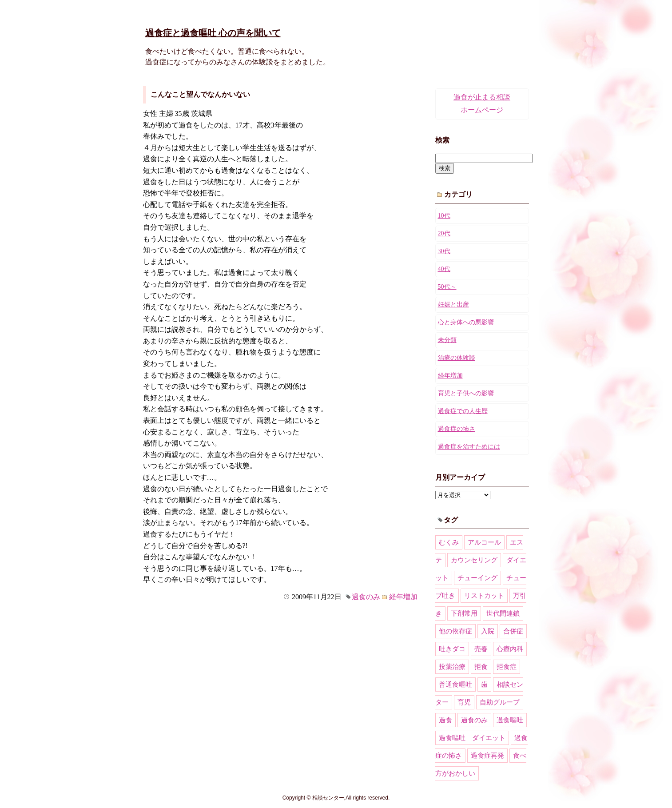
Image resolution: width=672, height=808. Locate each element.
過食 (445, 720)
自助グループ (500, 702)
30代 (444, 251)
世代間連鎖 (503, 613)
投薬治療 (452, 667)
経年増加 (403, 597)
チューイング (477, 578)
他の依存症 (455, 631)
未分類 (447, 340)
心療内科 (510, 649)
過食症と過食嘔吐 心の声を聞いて (213, 33)
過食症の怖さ (457, 429)
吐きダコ (452, 649)
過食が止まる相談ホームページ (482, 103)
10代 (444, 216)
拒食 (481, 667)
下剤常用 (464, 613)
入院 (488, 631)
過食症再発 (487, 756)
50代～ (447, 287)
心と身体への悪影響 (466, 322)
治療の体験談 (457, 358)
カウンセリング (474, 560)
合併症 (513, 631)
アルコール (484, 542)
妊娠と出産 (453, 304)
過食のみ (366, 597)
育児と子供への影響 (466, 393)
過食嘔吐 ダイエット (472, 738)
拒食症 (507, 667)
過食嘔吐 (510, 720)
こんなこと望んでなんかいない (200, 94)
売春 (481, 649)
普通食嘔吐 (455, 685)
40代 (444, 269)
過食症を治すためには (469, 447)
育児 (464, 702)
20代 (444, 233)
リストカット (484, 596)
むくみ (449, 542)
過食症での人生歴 (463, 411)
